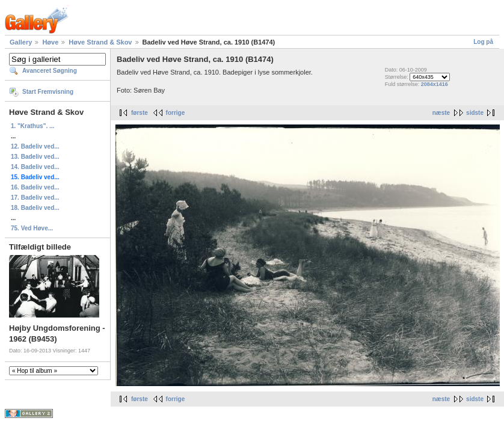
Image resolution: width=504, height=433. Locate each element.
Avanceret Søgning (50, 71)
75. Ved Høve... (32, 228)
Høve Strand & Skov (100, 42)
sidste (475, 113)
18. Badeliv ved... (35, 208)
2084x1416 (435, 84)
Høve (50, 42)
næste (441, 113)
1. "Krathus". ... (32, 126)
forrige (176, 113)
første (140, 113)
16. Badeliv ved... (35, 187)
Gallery (21, 42)
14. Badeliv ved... (35, 167)
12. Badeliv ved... (35, 146)
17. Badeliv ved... (35, 198)
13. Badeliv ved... (35, 157)
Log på (483, 42)
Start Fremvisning (48, 92)
